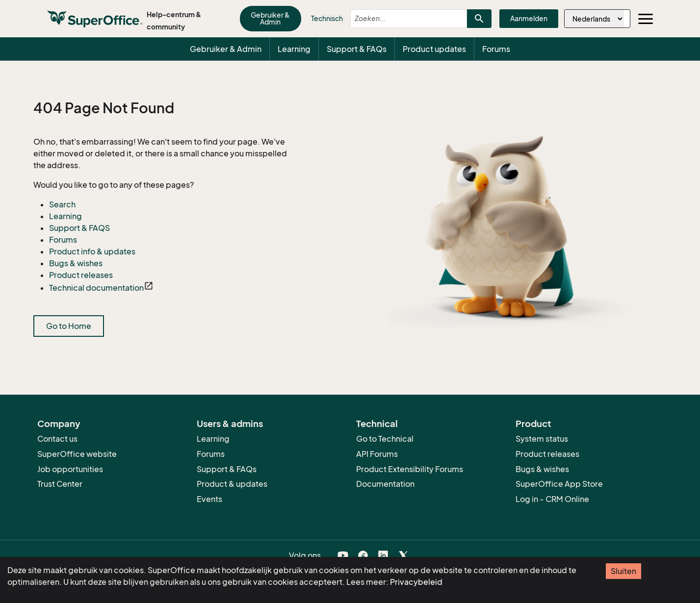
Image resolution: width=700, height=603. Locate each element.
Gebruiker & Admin (270, 18)
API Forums (377, 454)
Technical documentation (96, 288)
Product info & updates (92, 251)
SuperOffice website (77, 454)
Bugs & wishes (76, 263)
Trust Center (60, 484)
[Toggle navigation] (646, 19)
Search (62, 204)
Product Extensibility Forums (410, 469)
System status (542, 439)
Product (533, 424)
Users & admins (230, 424)
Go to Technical (385, 439)
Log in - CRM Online (552, 499)
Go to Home (69, 326)
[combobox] (400, 19)
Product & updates (232, 484)
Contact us (57, 439)
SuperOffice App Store (559, 484)
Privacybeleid (416, 582)
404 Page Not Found (104, 108)
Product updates (434, 49)
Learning (294, 49)
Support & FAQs (357, 49)
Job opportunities (70, 469)
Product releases (81, 275)
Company (59, 424)
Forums (496, 49)
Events (209, 499)
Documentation (385, 484)
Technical (377, 424)
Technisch (327, 18)
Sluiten (623, 571)
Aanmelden (529, 18)
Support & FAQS (79, 228)
